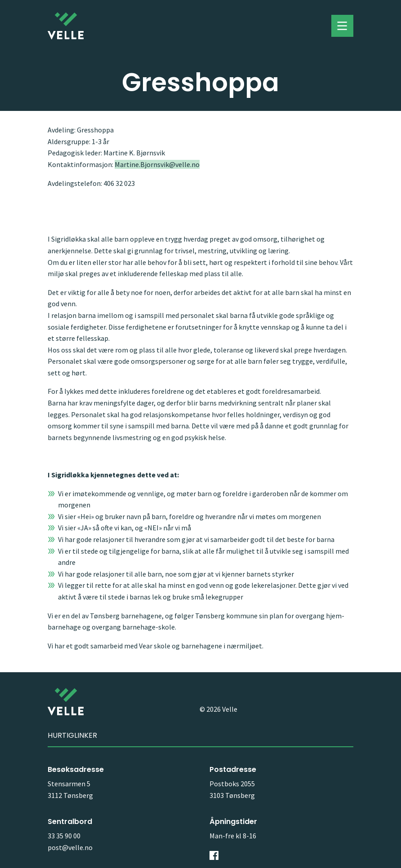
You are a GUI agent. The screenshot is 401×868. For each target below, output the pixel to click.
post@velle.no (70, 847)
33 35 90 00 (64, 836)
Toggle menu (342, 26)
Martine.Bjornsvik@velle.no (157, 164)
